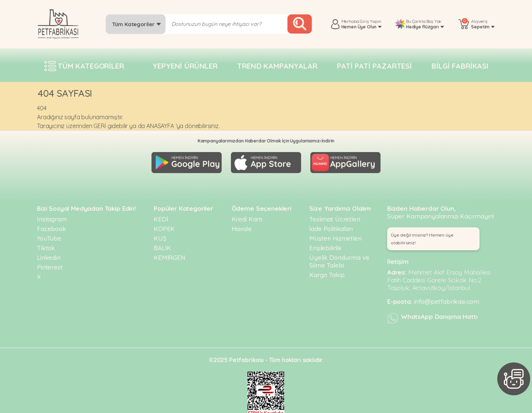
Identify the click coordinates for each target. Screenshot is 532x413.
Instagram (52, 216)
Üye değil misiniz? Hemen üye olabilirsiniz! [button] (422, 236)
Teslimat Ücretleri (335, 216)
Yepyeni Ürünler (185, 66)
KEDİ (161, 216)
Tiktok (46, 245)
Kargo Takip (327, 272)
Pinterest (50, 264)
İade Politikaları (331, 226)
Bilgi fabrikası (460, 66)
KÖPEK (164, 226)
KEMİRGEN (170, 254)
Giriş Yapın (370, 21)
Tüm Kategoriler (137, 24)
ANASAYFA (160, 126)
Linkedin (49, 254)
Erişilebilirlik (325, 245)
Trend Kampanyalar (277, 66)
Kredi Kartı (247, 216)
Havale (242, 226)
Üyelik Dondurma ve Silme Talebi (339, 258)
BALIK (162, 245)
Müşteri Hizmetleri (335, 235)
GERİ (100, 126)
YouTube (49, 235)
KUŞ (160, 235)
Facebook (52, 226)
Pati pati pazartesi (374, 66)
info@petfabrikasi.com (447, 298)
